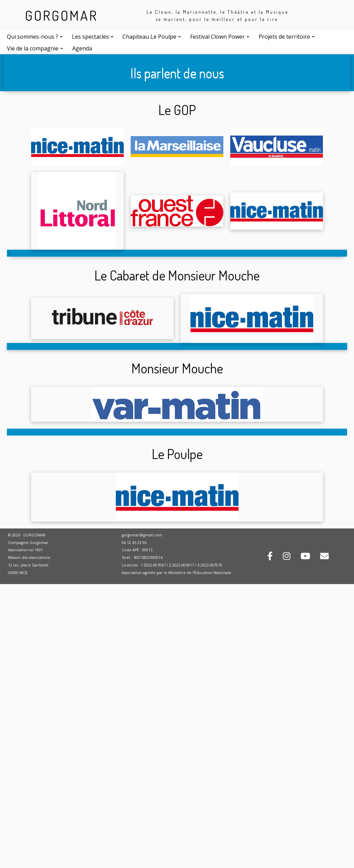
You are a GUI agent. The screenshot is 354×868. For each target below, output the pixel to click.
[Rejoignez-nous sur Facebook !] (270, 557)
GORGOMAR (61, 15)
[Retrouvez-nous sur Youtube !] (305, 557)
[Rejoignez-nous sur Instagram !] (287, 557)
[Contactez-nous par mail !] (324, 557)
